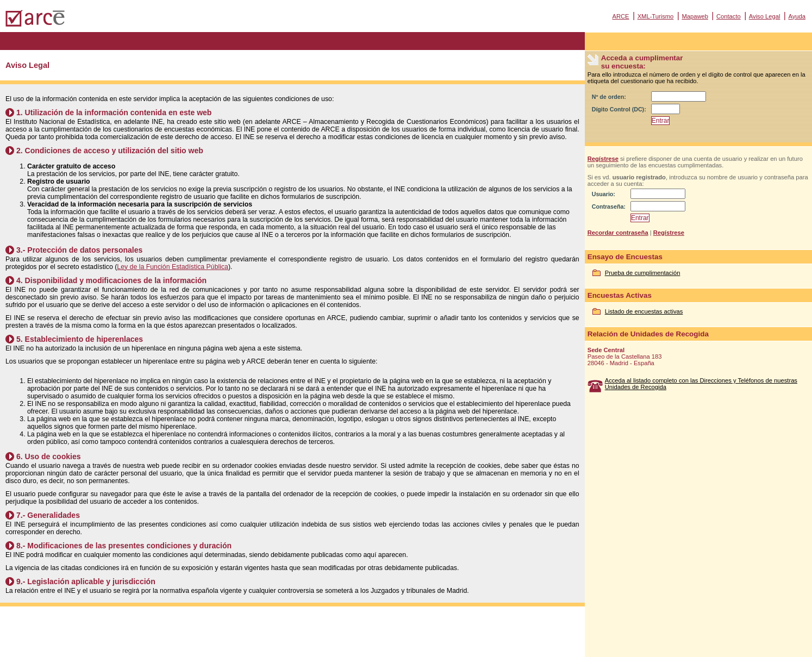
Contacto (729, 16)
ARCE (620, 16)
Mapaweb (695, 16)
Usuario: (604, 194)
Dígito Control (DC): (619, 109)
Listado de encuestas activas (644, 311)
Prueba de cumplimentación (643, 273)
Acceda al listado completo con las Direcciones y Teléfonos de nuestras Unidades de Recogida (701, 384)
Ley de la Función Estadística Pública (173, 267)
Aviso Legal (765, 16)
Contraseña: (609, 207)
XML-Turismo (656, 16)
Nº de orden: (609, 97)
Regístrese (603, 159)
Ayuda (797, 16)
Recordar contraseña (618, 233)
